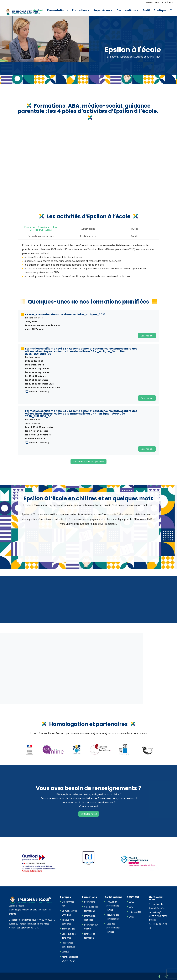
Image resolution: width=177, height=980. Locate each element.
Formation (79, 11)
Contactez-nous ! (89, 814)
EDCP (132, 907)
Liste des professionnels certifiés (113, 928)
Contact (149, 2)
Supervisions (88, 229)
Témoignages (68, 929)
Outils (134, 229)
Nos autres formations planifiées (88, 461)
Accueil (38, 11)
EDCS (131, 902)
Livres (132, 917)
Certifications (126, 11)
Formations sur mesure (41, 236)
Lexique (66, 952)
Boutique (160, 11)
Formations (90, 902)
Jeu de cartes (135, 912)
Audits (134, 236)
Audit (146, 11)
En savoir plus (147, 336)
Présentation (56, 11)
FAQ (157, 2)
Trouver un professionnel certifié (113, 906)
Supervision (102, 11)
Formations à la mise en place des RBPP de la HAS (41, 229)
